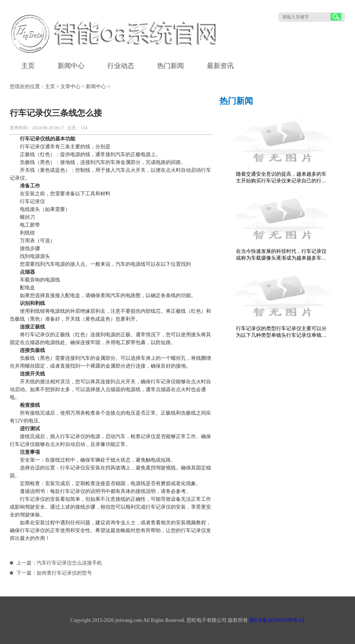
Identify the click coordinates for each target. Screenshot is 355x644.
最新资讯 (220, 66)
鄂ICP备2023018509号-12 (277, 620)
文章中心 (70, 86)
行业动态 (121, 66)
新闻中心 (71, 66)
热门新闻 (171, 66)
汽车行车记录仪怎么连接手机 (69, 563)
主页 (28, 66)
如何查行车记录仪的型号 (64, 573)
